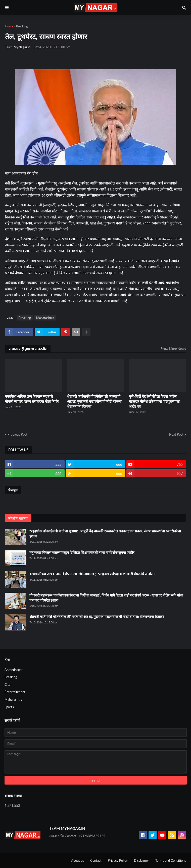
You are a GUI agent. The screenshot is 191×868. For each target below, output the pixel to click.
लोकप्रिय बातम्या (18, 518)
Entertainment (15, 692)
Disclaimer (141, 860)
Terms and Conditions (171, 860)
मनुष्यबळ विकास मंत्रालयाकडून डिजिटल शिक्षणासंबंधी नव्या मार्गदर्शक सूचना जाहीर (82, 552)
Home (9, 26)
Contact (96, 860)
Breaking (22, 26)
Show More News (173, 349)
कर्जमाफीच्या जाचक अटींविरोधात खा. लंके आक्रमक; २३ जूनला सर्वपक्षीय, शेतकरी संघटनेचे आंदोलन (92, 574)
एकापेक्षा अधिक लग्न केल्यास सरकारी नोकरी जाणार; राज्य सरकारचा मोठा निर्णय (32, 399)
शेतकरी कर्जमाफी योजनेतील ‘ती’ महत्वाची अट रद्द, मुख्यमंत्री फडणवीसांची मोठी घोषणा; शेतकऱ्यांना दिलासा (95, 401)
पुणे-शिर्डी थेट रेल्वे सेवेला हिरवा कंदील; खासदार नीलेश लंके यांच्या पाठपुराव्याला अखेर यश (154, 401)
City (8, 684)
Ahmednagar (14, 670)
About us (78, 860)
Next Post (176, 434)
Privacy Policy (118, 860)
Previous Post (17, 434)
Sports (9, 707)
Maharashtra (45, 318)
